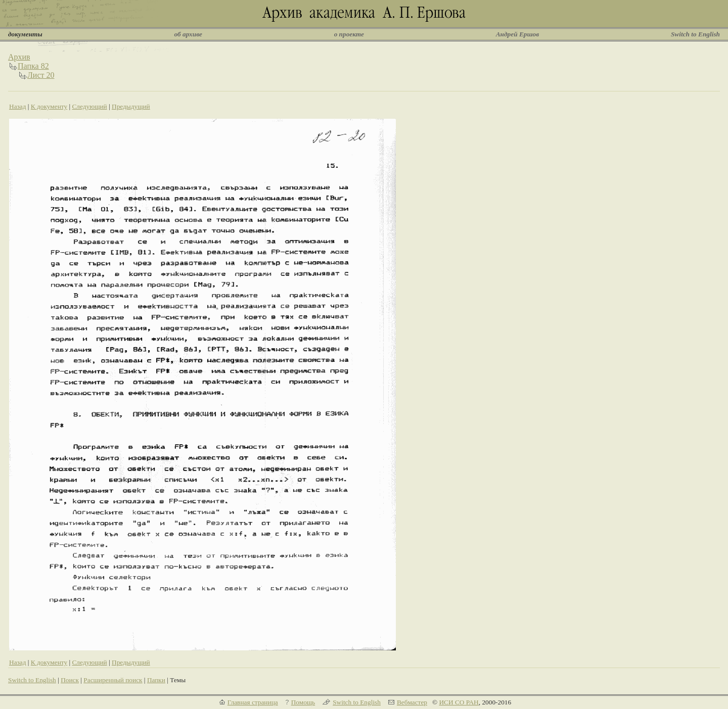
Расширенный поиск (113, 680)
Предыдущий (131, 106)
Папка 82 (33, 66)
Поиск (70, 680)
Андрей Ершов (518, 34)
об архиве (188, 34)
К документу (49, 106)
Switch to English (695, 34)
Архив (19, 57)
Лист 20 (41, 75)
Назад (18, 106)
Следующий (89, 106)
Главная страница (253, 702)
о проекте (349, 34)
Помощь (303, 702)
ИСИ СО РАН (459, 702)
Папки (156, 680)
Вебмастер (412, 702)
